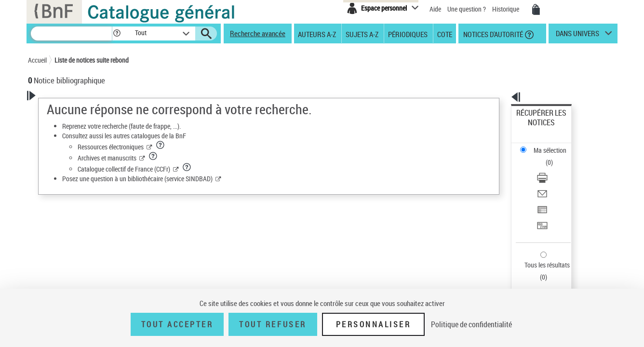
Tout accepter (177, 324)
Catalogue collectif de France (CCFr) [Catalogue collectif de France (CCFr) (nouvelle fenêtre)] (248, 169)
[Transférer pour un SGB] (554, 180)
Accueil (37, 60)
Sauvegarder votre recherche (88, 138)
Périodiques (408, 34)
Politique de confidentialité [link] (471, 324)
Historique (506, 9)
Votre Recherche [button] (67, 112)
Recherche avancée (258, 33)
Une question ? (467, 9)
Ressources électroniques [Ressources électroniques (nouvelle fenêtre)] (235, 147)
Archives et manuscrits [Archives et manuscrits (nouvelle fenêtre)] (231, 158)
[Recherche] (71, 33)
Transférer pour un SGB (549, 180)
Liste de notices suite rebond (92, 60)
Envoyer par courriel (544, 156)
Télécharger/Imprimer (546, 145)
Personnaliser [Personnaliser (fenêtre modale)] (374, 324)
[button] (117, 33)
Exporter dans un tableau (551, 168)
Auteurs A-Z (317, 34)
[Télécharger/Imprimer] (554, 145)
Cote (445, 34)
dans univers (577, 36)
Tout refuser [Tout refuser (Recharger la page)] (273, 324)
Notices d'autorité (492, 34)
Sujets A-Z (362, 34)
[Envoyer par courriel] (554, 157)
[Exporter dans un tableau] (554, 168)
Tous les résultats (541, 206)
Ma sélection (535, 128)
